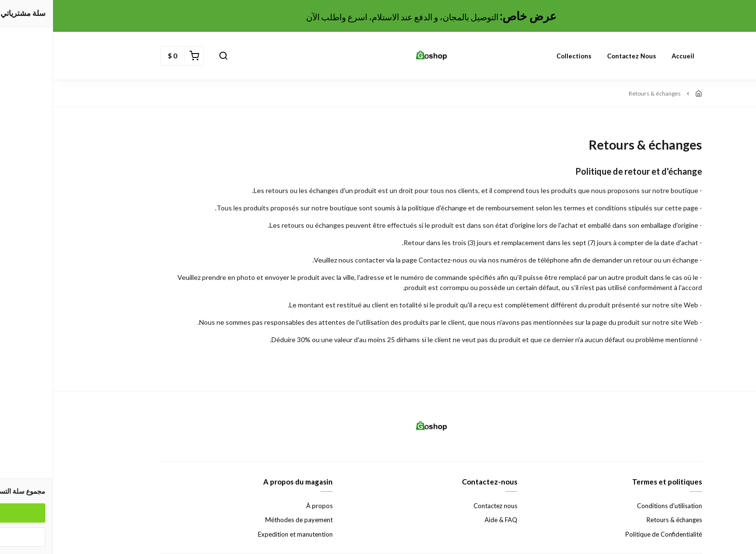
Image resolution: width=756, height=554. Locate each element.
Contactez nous (579, 56)
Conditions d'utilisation (616, 506)
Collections (521, 56)
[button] (170, 56)
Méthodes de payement (246, 520)
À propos (266, 506)
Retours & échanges (621, 520)
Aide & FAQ (448, 520)
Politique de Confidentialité (611, 534)
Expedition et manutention (242, 534)
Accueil (630, 56)
